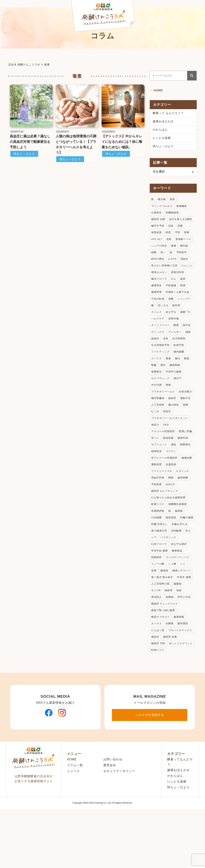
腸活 (179, 376)
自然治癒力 (158, 418)
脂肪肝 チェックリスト (166, 648)
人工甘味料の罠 (161, 627)
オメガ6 (156, 634)
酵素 (178, 341)
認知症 (155, 355)
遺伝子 (179, 397)
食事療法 (157, 390)
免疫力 (155, 453)
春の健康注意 (181, 564)
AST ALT (157, 244)
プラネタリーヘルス (164, 411)
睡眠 (172, 509)
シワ (179, 571)
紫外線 (186, 251)
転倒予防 (181, 362)
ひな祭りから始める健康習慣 (170, 529)
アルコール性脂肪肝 (164, 460)
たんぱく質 (158, 676)
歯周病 (180, 543)
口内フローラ (181, 578)
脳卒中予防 (158, 230)
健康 (175, 251)
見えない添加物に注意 (165, 272)
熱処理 (170, 634)
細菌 (154, 258)
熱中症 (189, 341)
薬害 (164, 293)
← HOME (157, 90)
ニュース (73, 825)
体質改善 (157, 237)
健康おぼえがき (164, 122)
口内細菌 (157, 550)
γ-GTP (173, 265)
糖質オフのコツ (161, 662)
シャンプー (186, 314)
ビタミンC (184, 502)
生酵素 (171, 669)
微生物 (162, 202)
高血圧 (155, 439)
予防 (179, 237)
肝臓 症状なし (178, 557)
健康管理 (182, 300)
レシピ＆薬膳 (162, 140)
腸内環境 (184, 669)
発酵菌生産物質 (179, 536)
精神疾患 (172, 481)
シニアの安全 (160, 251)
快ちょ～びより (25, 154)
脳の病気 (157, 432)
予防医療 (157, 515)
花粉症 (186, 265)
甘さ (169, 571)
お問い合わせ (113, 813)
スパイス (157, 376)
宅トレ (173, 467)
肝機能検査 (173, 216)
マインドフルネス (162, 209)
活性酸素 (157, 571)
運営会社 (110, 819)
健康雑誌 (157, 592)
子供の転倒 (158, 314)
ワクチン (187, 481)
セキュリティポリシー (119, 825)
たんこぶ (157, 279)
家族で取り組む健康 (164, 655)
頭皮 (172, 230)
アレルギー (176, 348)
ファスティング (161, 369)
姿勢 (154, 613)
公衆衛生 (157, 216)
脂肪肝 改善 (159, 690)
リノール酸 (158, 606)
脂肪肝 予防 (178, 690)
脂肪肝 (155, 425)
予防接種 (157, 300)
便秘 (169, 404)
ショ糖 (173, 606)
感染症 (185, 683)
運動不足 (169, 425)
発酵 (172, 314)
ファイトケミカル (162, 502)
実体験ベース (185, 244)
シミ (184, 606)
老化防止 (157, 641)
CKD (167, 453)
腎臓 (154, 383)
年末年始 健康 (181, 585)
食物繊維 (183, 209)
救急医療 (187, 467)
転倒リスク (158, 704)
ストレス (157, 327)
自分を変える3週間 (182, 223)
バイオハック (160, 578)
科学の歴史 (158, 265)
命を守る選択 (160, 585)
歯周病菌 (184, 509)
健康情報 (181, 662)
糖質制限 (176, 383)
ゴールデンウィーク (164, 599)
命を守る (172, 327)
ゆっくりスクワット (164, 697)
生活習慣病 (180, 355)
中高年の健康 (175, 390)
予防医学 (183, 258)
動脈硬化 (157, 481)
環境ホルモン (175, 279)
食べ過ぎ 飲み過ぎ (163, 620)
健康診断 (157, 495)
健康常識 (157, 474)
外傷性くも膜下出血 (164, 307)
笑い (164, 258)
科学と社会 (186, 641)
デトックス (158, 348)
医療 (188, 237)
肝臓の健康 (158, 557)
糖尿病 (165, 613)
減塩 (190, 474)
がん (154, 293)
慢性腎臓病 (176, 418)
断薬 (188, 376)
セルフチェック (161, 397)
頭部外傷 (175, 334)
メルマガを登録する (150, 769)
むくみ (180, 432)
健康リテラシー (183, 613)
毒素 (169, 376)
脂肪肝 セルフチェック (166, 522)
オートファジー (161, 341)
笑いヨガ (164, 321)
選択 (164, 383)
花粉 (169, 244)
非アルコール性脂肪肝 (165, 488)
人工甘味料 (186, 425)
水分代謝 (157, 404)
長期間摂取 (158, 543)
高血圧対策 (158, 509)
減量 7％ (187, 327)
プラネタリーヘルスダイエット (171, 446)
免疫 (181, 634)
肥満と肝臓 (158, 467)
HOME (72, 813)
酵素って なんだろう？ (169, 114)
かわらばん (161, 131)
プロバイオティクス (164, 683)
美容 (173, 202)
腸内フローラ (178, 286)
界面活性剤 (158, 286)
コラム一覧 (75, 819)
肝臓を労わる (160, 564)
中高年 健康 (186, 620)
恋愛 (182, 230)
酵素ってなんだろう (180, 816)
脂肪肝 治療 (159, 223)
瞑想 (169, 237)
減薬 (190, 348)
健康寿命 (176, 293)
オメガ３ (157, 669)
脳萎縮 (179, 627)
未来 (166, 355)
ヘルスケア (158, 334)
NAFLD (171, 515)
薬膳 (169, 432)
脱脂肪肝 (172, 592)
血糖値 (171, 641)
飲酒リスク (158, 536)
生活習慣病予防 (161, 362)
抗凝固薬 (187, 495)
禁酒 (169, 300)
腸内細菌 (181, 369)
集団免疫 (172, 550)
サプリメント (175, 474)
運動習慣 (172, 495)
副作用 (177, 321)
